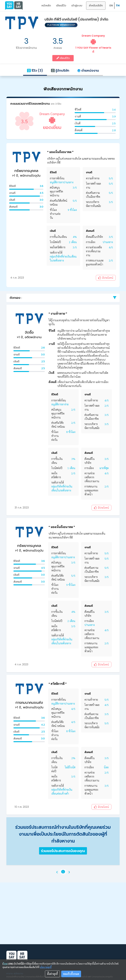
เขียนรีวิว (61, 6)
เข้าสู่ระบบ (77, 6)
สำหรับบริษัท (96, 6)
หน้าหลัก (46, 6)
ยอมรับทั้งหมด (71, 974)
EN (111, 6)
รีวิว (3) (35, 70)
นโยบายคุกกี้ (46, 967)
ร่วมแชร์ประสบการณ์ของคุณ (63, 851)
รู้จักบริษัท (60, 70)
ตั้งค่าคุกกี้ (52, 974)
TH (118, 6)
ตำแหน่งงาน (88, 70)
